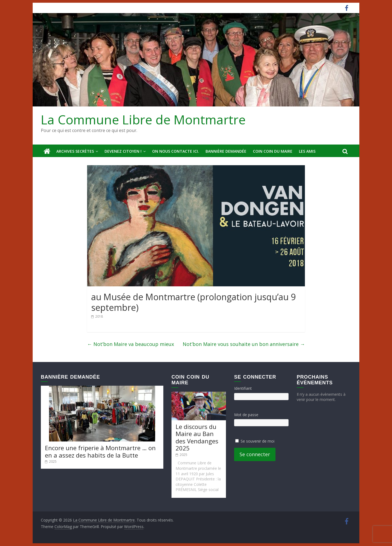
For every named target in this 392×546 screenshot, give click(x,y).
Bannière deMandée (226, 151)
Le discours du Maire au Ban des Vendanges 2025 (197, 437)
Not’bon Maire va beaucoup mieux (131, 344)
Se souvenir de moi (258, 441)
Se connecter (255, 454)
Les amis (307, 151)
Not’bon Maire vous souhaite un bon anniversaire (244, 344)
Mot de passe (246, 415)
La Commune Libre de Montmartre (143, 119)
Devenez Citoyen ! (123, 151)
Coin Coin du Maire (273, 151)
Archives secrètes (75, 151)
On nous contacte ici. (176, 151)
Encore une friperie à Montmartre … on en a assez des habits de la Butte (100, 451)
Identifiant (243, 388)
